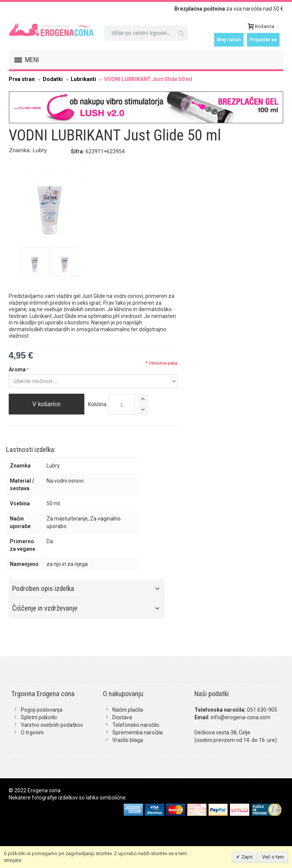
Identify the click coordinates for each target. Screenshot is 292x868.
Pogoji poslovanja (42, 710)
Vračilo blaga (128, 740)
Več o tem (273, 857)
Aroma (17, 369)
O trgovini (32, 732)
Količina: (98, 404)
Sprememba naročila (137, 732)
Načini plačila (128, 710)
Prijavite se (263, 40)
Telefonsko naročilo (136, 725)
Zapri (246, 857)
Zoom (50, 202)
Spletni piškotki (39, 717)
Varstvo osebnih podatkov (52, 725)
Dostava (122, 717)
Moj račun (229, 40)
